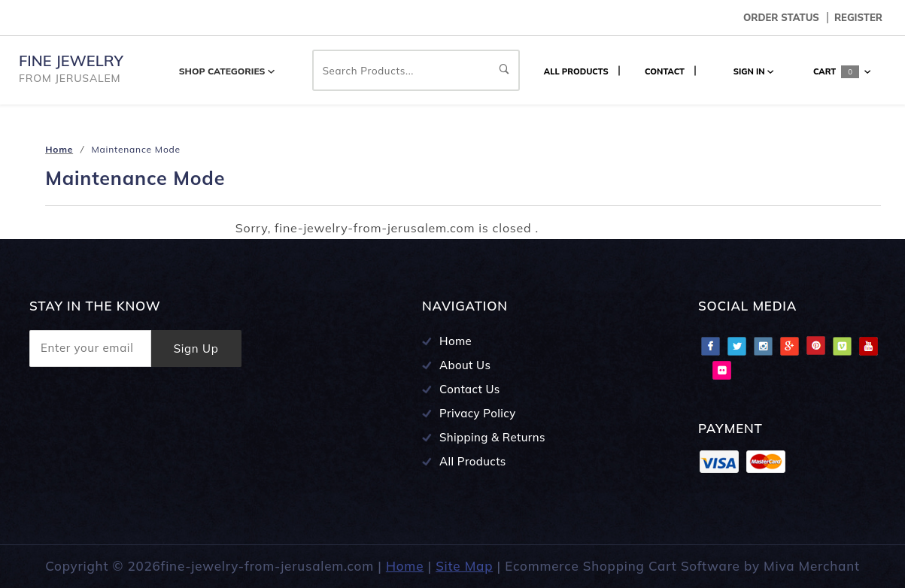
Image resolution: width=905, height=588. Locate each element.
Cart (842, 71)
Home (456, 341)
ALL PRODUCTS (576, 71)
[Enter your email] (90, 349)
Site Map (464, 566)
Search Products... (416, 71)
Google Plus (789, 346)
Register (858, 17)
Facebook (710, 346)
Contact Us (470, 389)
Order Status (781, 17)
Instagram (763, 346)
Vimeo (842, 346)
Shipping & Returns (492, 437)
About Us (465, 365)
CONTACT (665, 71)
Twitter (736, 346)
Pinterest (815, 346)
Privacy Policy (478, 413)
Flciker (721, 370)
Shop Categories (227, 71)
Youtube (868, 346)
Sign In (753, 71)
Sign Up (196, 349)
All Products (473, 461)
